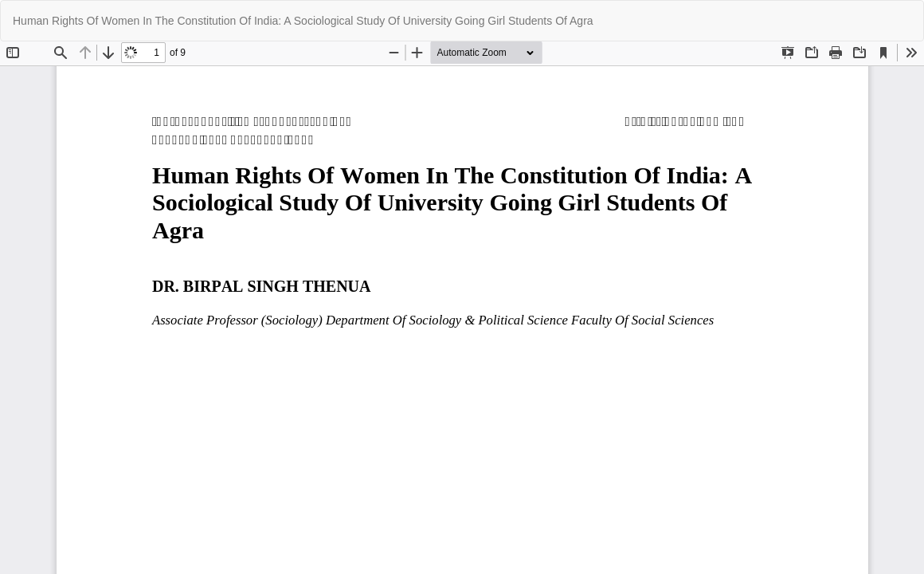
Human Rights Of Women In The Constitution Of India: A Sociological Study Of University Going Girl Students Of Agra (303, 21)
